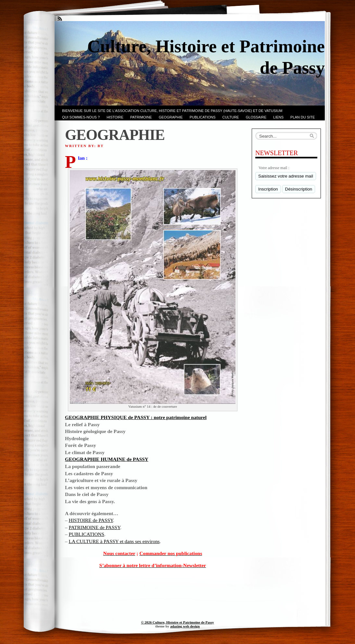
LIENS (278, 117)
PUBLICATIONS (203, 117)
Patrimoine (141, 117)
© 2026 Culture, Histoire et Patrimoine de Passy (177, 622)
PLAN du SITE (303, 117)
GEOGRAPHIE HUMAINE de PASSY (107, 459)
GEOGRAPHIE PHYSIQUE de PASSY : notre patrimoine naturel (136, 417)
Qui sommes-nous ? (81, 117)
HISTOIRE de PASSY (91, 520)
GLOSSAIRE (256, 117)
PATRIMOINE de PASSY (95, 527)
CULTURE (231, 117)
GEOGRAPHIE (171, 117)
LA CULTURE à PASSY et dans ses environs (114, 541)
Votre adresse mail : (274, 168)
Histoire (115, 117)
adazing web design (185, 626)
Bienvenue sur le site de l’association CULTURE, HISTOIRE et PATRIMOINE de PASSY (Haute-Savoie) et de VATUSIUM (172, 111)
